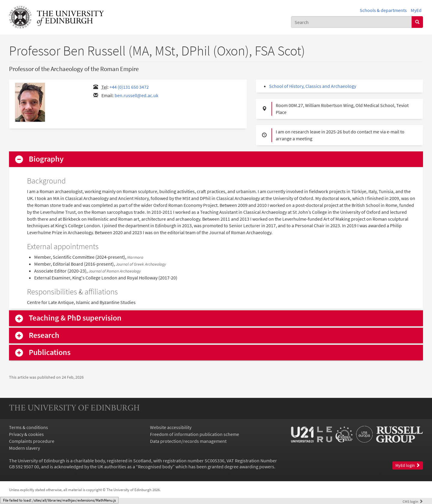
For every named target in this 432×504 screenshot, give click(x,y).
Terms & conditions (28, 427)
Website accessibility (171, 427)
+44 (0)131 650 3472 (129, 87)
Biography (46, 159)
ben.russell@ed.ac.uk (136, 95)
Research (44, 335)
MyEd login (408, 465)
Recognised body (155, 467)
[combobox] (351, 22)
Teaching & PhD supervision (75, 318)
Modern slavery (24, 448)
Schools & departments (383, 10)
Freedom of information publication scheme (195, 434)
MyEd (416, 10)
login (413, 501)
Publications (50, 352)
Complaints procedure (32, 441)
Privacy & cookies (26, 434)
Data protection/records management (188, 441)
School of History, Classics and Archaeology (313, 86)
